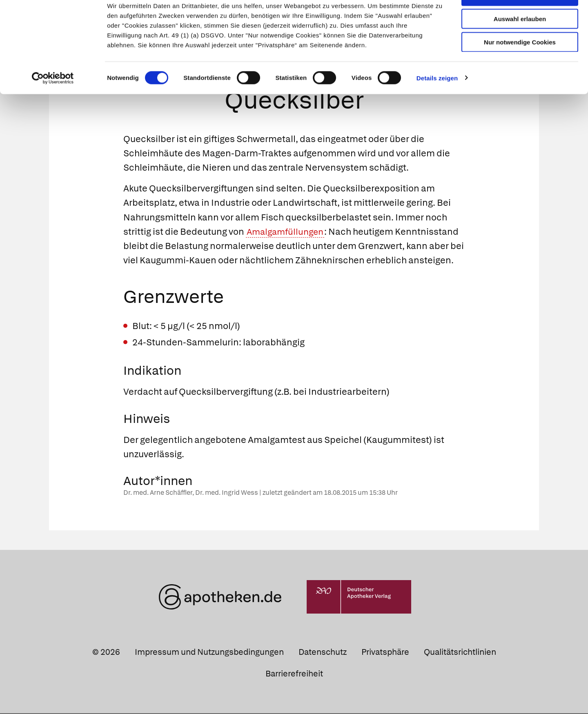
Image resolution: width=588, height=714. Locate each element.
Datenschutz (323, 653)
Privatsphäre (385, 653)
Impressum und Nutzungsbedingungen (209, 653)
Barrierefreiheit (294, 674)
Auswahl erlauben (520, 43)
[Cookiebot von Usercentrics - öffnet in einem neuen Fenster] (53, 102)
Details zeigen (437, 102)
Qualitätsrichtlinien (460, 653)
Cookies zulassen (520, 20)
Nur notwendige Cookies (520, 66)
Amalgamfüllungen (287, 232)
